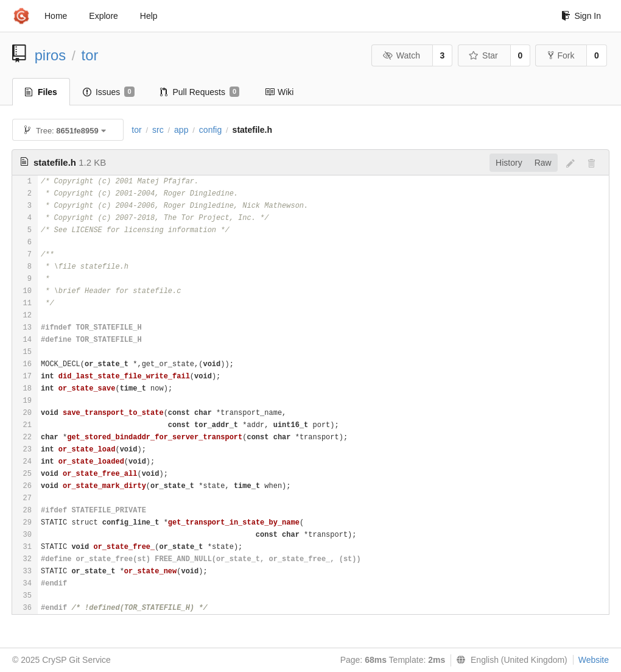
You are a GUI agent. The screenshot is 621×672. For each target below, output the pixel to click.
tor (90, 55)
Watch (401, 55)
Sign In (581, 16)
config (210, 130)
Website (594, 660)
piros (51, 55)
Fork (561, 55)
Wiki (279, 92)
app (181, 130)
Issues (109, 92)
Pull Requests (200, 92)
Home (56, 16)
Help (149, 16)
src (158, 130)
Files (41, 92)
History (509, 163)
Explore (103, 16)
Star (483, 55)
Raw (543, 163)
